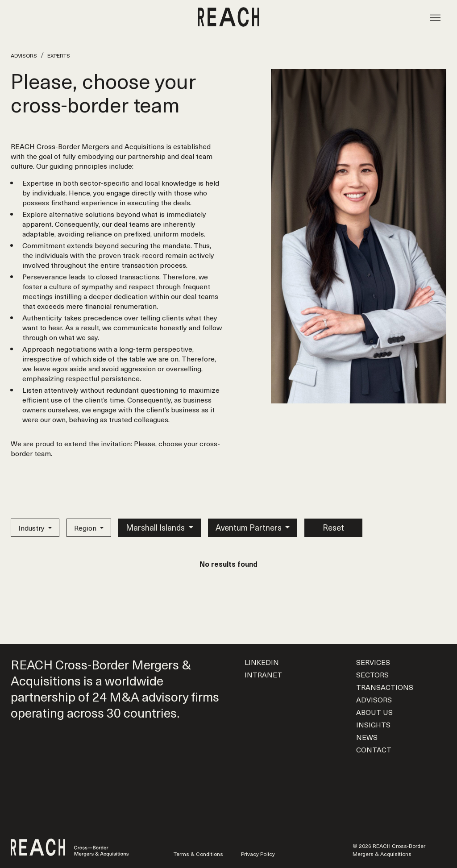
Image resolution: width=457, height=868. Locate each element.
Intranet (263, 674)
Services (373, 662)
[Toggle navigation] (435, 17)
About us (374, 712)
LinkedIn (262, 662)
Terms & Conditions (198, 854)
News (367, 737)
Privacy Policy (258, 854)
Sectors (372, 674)
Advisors (24, 55)
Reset (333, 527)
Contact (374, 749)
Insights (373, 724)
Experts (59, 55)
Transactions (385, 687)
